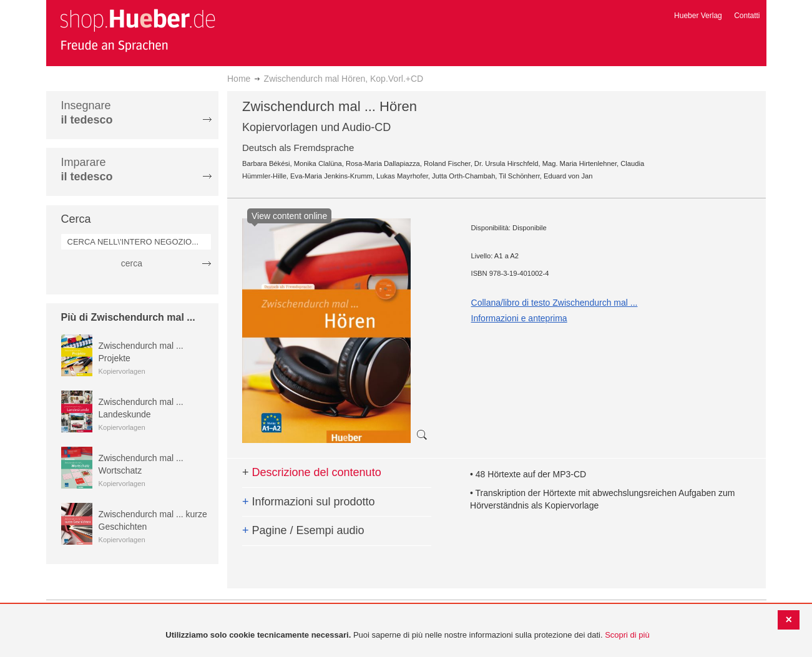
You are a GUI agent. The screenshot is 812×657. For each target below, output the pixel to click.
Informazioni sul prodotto (309, 502)
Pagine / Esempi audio (303, 530)
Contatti (747, 16)
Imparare (87, 169)
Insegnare (87, 113)
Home (239, 79)
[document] (408, 635)
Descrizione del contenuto (312, 472)
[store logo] (137, 30)
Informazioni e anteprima (519, 318)
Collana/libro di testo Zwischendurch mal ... (555, 303)
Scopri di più (627, 635)
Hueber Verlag (698, 16)
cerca (132, 263)
